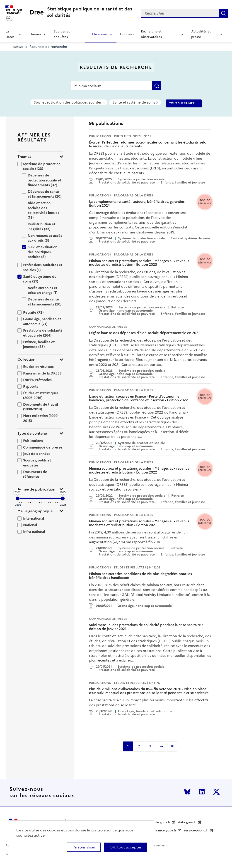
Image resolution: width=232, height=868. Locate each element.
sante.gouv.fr (161, 822)
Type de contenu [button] (32, 433)
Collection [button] (26, 359)
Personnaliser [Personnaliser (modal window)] (84, 847)
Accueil (18, 47)
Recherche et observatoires (151, 34)
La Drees (10, 34)
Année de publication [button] (36, 489)
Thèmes (35, 34)
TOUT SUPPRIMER (182, 103)
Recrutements (158, 846)
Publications (98, 34)
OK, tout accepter (126, 847)
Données (127, 34)
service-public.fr (196, 831)
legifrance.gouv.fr (163, 831)
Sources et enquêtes (62, 34)
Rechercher (223, 13)
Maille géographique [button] (35, 511)
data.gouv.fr (187, 822)
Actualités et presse (201, 34)
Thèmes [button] (24, 157)
